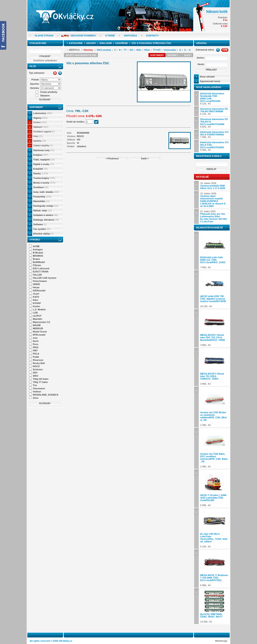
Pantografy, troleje (46, 206)
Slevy (188, 55)
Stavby (41, 173)
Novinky (174, 55)
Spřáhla (40, 141)
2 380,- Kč (214, 448)
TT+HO (157, 50)
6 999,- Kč (214, 489)
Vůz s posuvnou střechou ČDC (151, 43)
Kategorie (76, 43)
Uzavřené (122, 43)
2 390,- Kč (214, 407)
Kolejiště (40, 169)
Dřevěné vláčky (43, 234)
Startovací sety (44, 150)
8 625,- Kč (214, 123)
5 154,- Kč (214, 529)
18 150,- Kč (214, 289)
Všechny (88, 50)
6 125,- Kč (214, 111)
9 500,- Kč (214, 146)
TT (125, 50)
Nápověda (130, 36)
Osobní (40, 122)
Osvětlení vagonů (44, 132)
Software (40, 224)
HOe (139, 50)
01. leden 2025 (214, 216)
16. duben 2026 (213, 186)
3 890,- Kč (214, 367)
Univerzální (170, 50)
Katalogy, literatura (46, 220)
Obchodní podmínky (83, 36)
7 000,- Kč (214, 135)
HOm (147, 50)
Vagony (40, 118)
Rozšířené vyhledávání (45, 60)
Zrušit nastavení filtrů (81, 55)
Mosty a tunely (44, 183)
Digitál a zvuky (44, 164)
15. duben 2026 (213, 200)
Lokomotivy (43, 113)
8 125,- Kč (212, 99)
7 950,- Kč (214, 251)
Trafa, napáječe (44, 160)
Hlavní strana (44, 36)
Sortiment (36, 107)
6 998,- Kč (214, 569)
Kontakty (152, 36)
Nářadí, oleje (42, 211)
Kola (38, 136)
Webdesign (221, 641)
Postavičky (42, 197)
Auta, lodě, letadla (46, 192)
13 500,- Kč (214, 606)
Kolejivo (41, 155)
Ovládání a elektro (46, 215)
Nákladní (41, 127)
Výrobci (35, 240)
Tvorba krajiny (44, 178)
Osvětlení (41, 187)
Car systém (42, 229)
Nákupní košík (217, 11)
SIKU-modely (104, 50)
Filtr (33, 66)
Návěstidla (41, 201)
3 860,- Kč (214, 328)
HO (132, 50)
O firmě (110, 36)
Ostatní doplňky (43, 145)
